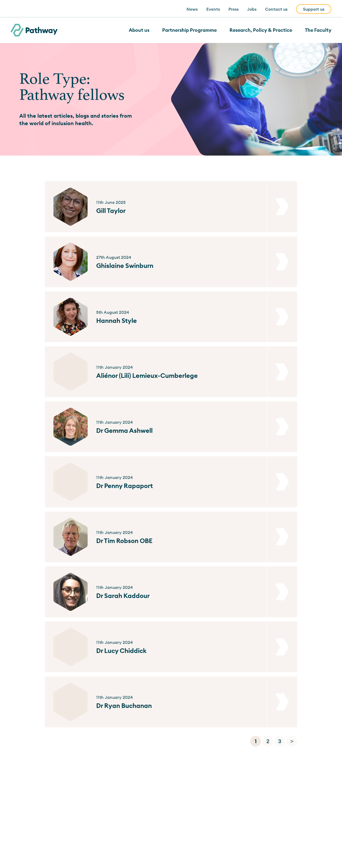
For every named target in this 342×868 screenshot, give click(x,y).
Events (213, 9)
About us (139, 30)
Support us (314, 9)
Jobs (252, 9)
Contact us (276, 9)
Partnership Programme (189, 30)
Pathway (34, 30)
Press (234, 9)
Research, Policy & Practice (261, 30)
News (192, 9)
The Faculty (318, 30)
